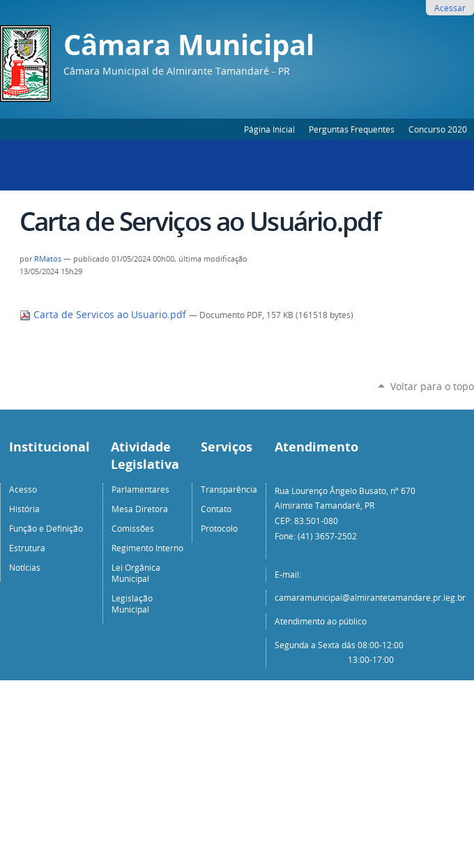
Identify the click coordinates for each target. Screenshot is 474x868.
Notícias (25, 567)
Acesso (23, 489)
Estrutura (27, 548)
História (24, 509)
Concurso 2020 (438, 129)
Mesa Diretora (140, 509)
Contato (216, 509)
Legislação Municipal (132, 604)
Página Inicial (269, 129)
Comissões (133, 528)
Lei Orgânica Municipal (136, 573)
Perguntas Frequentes (352, 129)
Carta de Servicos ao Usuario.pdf (104, 315)
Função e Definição (46, 528)
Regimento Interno (147, 548)
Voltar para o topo (432, 386)
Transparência (229, 489)
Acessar (450, 8)
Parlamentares (140, 489)
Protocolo (219, 528)
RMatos (48, 259)
